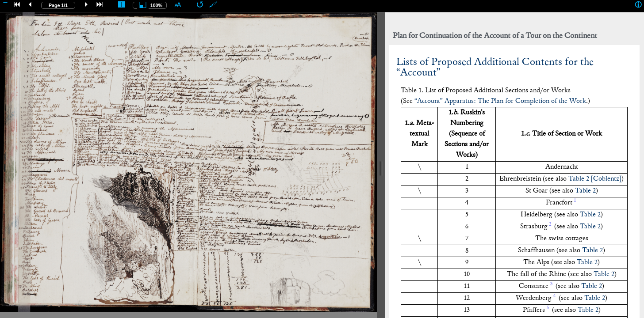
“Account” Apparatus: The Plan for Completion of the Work (500, 101)
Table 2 (585, 191)
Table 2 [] (595, 179)
